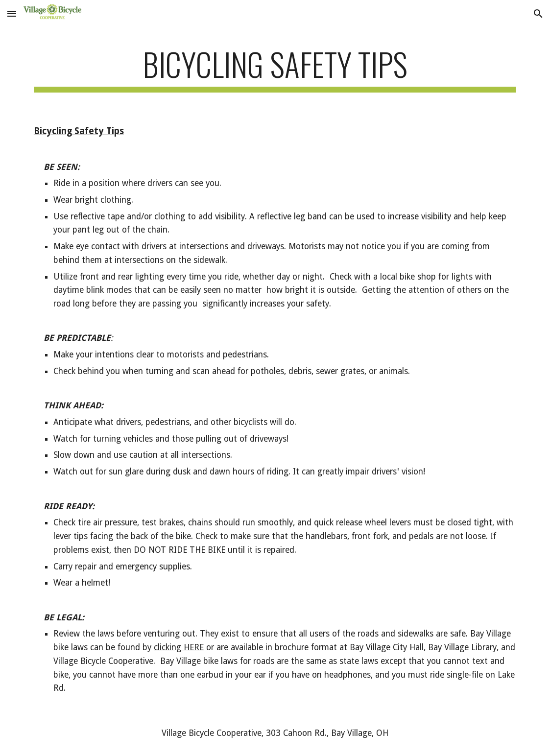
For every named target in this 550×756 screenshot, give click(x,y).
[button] (12, 13)
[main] (275, 69)
